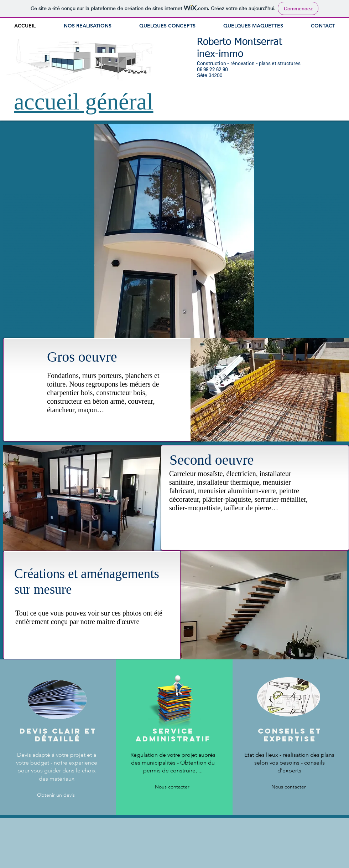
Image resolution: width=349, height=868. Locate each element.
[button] (270, 390)
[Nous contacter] (172, 787)
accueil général (84, 102)
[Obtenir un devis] (56, 795)
